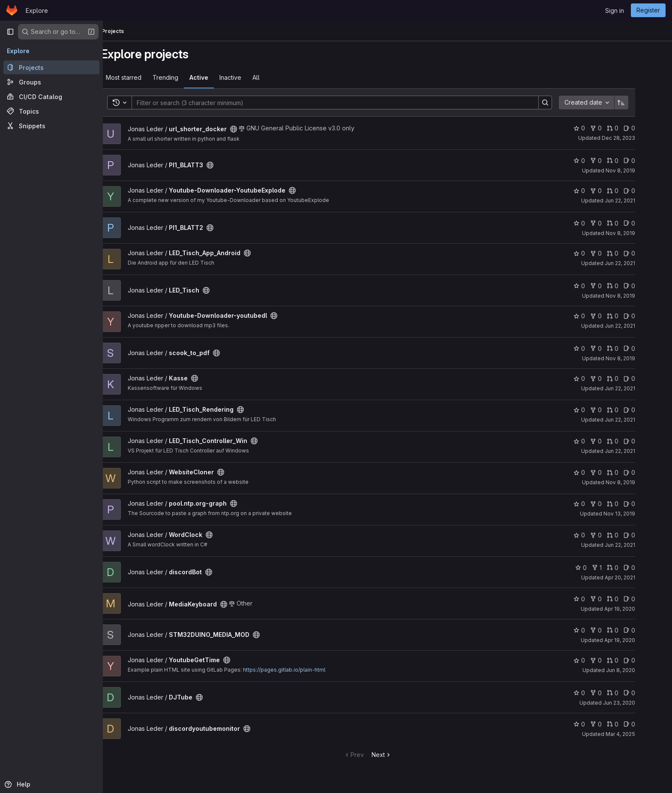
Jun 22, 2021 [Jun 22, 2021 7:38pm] (640, 326)
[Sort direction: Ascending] (641, 103)
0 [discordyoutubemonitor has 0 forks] (616, 724)
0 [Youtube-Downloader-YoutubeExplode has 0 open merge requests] (632, 191)
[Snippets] (51, 126)
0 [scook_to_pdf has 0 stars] (599, 348)
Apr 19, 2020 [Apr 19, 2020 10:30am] (639, 640)
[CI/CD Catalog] (51, 96)
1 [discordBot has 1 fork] (616, 568)
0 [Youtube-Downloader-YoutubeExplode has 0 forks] (616, 191)
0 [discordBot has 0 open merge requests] (632, 568)
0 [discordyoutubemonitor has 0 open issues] (649, 724)
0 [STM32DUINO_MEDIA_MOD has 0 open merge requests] (632, 630)
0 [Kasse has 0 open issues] (649, 378)
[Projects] (51, 67)
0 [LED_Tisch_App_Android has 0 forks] (616, 253)
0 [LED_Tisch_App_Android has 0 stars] (599, 253)
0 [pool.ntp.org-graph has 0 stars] (599, 504)
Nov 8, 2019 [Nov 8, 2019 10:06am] (640, 170)
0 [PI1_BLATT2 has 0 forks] (616, 223)
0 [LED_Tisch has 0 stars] (599, 286)
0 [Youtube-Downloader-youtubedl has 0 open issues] (649, 316)
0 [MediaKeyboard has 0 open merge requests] (632, 599)
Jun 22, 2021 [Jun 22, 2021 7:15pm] (640, 420)
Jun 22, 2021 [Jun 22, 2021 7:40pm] (640, 263)
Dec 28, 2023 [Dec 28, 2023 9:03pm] (638, 138)
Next (401, 755)
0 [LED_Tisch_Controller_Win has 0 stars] (599, 441)
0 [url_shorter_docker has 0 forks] (616, 128)
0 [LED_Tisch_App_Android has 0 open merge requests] (632, 253)
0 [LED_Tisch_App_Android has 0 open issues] (649, 253)
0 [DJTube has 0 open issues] (649, 693)
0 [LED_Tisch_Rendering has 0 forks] (616, 410)
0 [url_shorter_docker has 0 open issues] (649, 128)
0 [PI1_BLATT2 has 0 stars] (599, 223)
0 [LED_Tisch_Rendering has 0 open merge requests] (632, 410)
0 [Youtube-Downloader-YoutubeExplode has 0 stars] (599, 191)
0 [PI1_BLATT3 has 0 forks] (616, 161)
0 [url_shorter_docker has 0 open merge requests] (632, 128)
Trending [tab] (185, 77)
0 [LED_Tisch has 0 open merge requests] (632, 286)
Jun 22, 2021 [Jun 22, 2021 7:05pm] (640, 545)
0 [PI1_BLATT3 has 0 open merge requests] (632, 161)
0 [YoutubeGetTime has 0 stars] (599, 660)
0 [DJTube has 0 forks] (616, 693)
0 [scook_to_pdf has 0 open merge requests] (632, 348)
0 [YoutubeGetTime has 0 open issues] (649, 660)
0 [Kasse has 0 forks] (616, 378)
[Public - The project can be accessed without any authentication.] (253, 129)
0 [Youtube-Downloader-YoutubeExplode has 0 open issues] (649, 191)
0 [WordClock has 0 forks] (616, 535)
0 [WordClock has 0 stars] (599, 535)
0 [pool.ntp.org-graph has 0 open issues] (649, 504)
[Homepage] (12, 10)
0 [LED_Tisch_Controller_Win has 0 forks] (616, 441)
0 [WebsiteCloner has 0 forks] (616, 472)
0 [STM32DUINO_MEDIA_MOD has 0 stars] (599, 630)
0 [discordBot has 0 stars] (601, 568)
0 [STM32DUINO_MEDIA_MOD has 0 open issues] (649, 630)
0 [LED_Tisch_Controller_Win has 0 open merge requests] (632, 441)
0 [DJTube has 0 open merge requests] (632, 693)
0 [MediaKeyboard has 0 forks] (616, 599)
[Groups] (51, 82)
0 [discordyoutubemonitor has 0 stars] (599, 724)
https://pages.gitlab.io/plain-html (304, 670)
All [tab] (276, 77)
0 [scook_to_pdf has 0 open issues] (649, 348)
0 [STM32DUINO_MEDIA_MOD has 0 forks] (616, 630)
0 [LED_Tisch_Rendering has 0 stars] (599, 410)
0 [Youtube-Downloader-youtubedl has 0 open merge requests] (632, 316)
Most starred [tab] (143, 77)
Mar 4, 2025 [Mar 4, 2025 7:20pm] (640, 734)
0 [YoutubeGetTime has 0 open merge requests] (632, 660)
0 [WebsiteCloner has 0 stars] (599, 472)
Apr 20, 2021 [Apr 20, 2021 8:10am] (640, 577)
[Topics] (51, 111)
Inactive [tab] (250, 77)
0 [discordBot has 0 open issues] (649, 568)
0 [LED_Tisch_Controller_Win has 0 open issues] (649, 441)
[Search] (351, 103)
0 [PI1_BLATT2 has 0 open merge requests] (632, 223)
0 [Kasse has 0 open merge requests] (632, 378)
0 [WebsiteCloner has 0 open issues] (649, 472)
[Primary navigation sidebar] (10, 32)
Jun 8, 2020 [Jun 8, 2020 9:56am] (640, 670)
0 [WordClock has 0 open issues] (649, 535)
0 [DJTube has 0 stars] (599, 693)
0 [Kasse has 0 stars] (599, 378)
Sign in (615, 11)
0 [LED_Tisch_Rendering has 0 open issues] (649, 410)
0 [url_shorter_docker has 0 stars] (599, 128)
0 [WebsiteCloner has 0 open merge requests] (632, 472)
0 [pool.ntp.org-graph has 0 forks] (616, 504)
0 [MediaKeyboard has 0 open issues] (649, 599)
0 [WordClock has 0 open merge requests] (632, 535)
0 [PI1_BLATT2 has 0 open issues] (649, 223)
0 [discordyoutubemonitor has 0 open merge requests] (632, 724)
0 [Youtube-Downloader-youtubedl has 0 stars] (599, 316)
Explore (37, 11)
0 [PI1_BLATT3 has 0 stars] (599, 161)
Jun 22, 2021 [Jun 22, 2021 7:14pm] (640, 388)
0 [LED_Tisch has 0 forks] (616, 286)
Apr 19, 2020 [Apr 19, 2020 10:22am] (639, 609)
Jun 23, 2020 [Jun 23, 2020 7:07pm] (639, 703)
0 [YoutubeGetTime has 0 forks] (616, 660)
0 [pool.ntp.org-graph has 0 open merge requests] (632, 504)
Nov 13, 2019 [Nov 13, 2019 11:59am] (639, 514)
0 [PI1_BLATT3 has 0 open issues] (649, 161)
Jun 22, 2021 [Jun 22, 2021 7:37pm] (640, 201)
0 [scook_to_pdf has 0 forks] (616, 348)
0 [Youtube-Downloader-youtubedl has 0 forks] (616, 316)
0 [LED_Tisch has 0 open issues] (649, 286)
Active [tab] (219, 77)
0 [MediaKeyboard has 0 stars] (599, 599)
